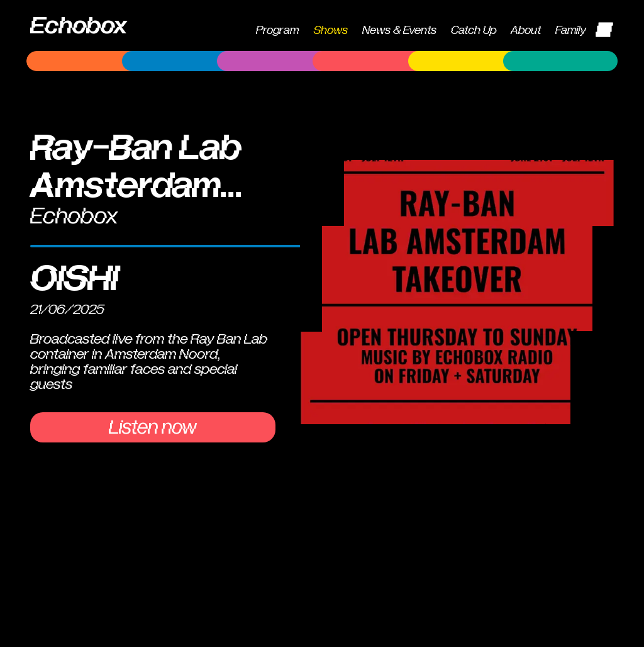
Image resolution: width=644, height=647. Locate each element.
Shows (331, 31)
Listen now (153, 427)
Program (277, 31)
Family (571, 31)
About (526, 31)
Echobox (79, 26)
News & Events (399, 31)
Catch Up (474, 31)
